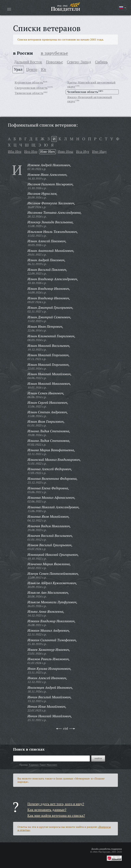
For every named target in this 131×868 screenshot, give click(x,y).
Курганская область (29, 82)
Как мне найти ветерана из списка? (56, 815)
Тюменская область (29, 93)
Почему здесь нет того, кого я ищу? (56, 804)
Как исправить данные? (47, 810)
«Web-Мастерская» (101, 852)
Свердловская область (31, 88)
